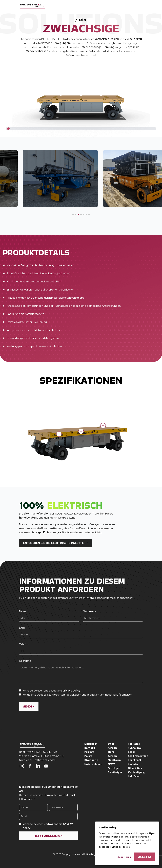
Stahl (131, 752)
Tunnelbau (135, 748)
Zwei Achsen (112, 746)
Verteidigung (136, 772)
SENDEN (29, 706)
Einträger (114, 768)
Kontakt (90, 748)
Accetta (145, 857)
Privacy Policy (89, 754)
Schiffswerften (138, 756)
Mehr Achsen (112, 754)
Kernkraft (135, 760)
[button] (73, 214)
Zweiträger (115, 772)
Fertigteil (134, 744)
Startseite (91, 760)
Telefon (24, 644)
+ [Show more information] (103, 425)
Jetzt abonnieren (48, 836)
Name (23, 611)
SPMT (111, 764)
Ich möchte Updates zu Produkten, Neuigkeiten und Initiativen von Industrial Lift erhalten (77, 695)
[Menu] (141, 6)
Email (22, 628)
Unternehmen (93, 764)
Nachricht (25, 661)
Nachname (90, 611)
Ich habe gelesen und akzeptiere (48, 826)
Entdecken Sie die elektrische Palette (55, 543)
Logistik (133, 764)
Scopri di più (124, 857)
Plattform (114, 760)
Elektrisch (91, 744)
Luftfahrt (134, 776)
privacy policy (71, 691)
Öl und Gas (135, 768)
